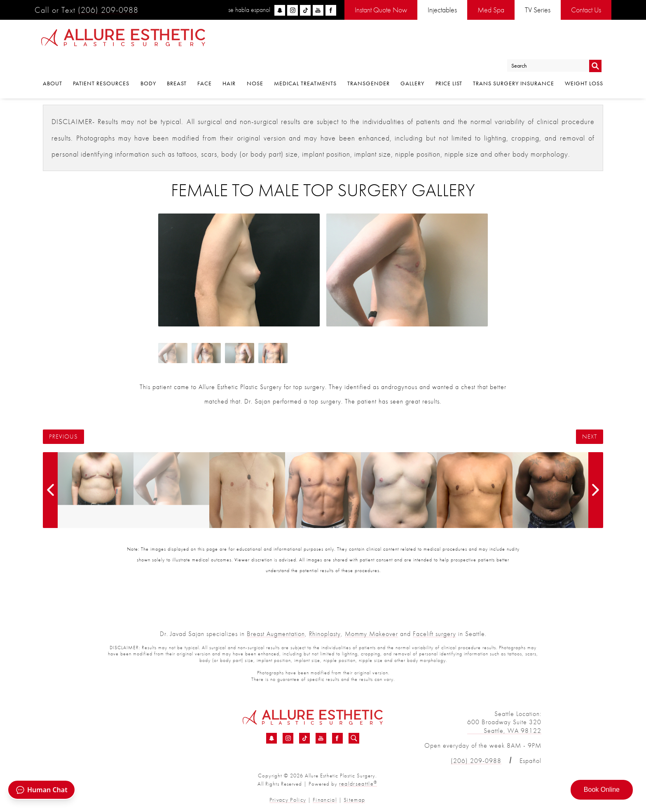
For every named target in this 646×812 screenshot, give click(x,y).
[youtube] (318, 10)
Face (205, 63)
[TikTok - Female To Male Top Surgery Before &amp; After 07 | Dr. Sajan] (304, 739)
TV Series (538, 10)
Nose (255, 63)
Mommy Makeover (371, 634)
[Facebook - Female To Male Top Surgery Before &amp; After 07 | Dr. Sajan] (337, 739)
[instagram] (293, 10)
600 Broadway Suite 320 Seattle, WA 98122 (504, 726)
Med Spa (491, 10)
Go (595, 43)
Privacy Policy (290, 799)
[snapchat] (280, 10)
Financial (324, 799)
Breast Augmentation (276, 634)
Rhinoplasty (325, 634)
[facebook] (331, 10)
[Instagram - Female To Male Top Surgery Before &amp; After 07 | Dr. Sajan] (288, 739)
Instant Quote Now (381, 10)
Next (590, 437)
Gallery (412, 63)
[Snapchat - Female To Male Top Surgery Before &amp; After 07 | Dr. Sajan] (272, 739)
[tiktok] (305, 10)
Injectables (442, 10)
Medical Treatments (305, 63)
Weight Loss (584, 63)
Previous (63, 437)
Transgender (369, 63)
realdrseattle (358, 783)
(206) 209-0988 (108, 10)
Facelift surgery (434, 634)
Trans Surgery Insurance (514, 63)
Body (148, 63)
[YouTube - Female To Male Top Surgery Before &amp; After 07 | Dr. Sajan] (321, 739)
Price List (449, 63)
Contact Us (586, 10)
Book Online (602, 790)
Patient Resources (101, 63)
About (53, 63)
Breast (177, 63)
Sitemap (351, 799)
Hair (229, 63)
